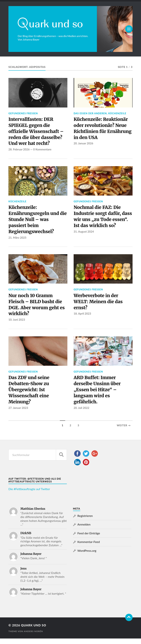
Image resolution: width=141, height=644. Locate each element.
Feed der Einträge (89, 539)
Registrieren (85, 521)
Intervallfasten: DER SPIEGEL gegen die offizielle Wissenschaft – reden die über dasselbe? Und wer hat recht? (37, 132)
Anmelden (84, 530)
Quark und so (34, 631)
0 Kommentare (43, 151)
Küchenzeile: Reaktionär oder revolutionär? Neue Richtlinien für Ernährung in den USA (102, 129)
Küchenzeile (117, 113)
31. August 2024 (84, 240)
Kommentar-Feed (89, 547)
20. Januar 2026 (84, 145)
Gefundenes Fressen (23, 113)
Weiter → (124, 431)
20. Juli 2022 (82, 413)
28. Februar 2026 (19, 151)
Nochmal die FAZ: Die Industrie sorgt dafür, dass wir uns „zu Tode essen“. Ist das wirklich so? (100, 222)
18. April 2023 (82, 317)
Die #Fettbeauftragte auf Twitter (29, 494)
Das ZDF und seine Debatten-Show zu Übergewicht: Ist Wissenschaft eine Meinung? (30, 395)
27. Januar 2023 (18, 413)
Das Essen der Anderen (90, 113)
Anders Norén (34, 637)
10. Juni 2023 (17, 324)
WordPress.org (87, 556)
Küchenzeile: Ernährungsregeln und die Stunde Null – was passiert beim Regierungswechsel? (35, 222)
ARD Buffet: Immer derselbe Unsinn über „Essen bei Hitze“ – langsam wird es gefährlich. (98, 395)
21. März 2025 (18, 240)
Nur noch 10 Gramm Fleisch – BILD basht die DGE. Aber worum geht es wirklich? (38, 308)
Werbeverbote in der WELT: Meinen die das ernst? (99, 305)
